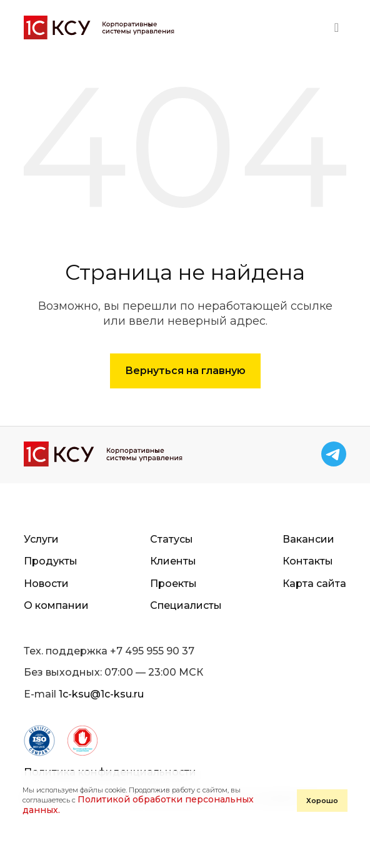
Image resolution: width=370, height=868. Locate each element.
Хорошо (322, 801)
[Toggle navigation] (337, 27)
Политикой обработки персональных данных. (138, 805)
